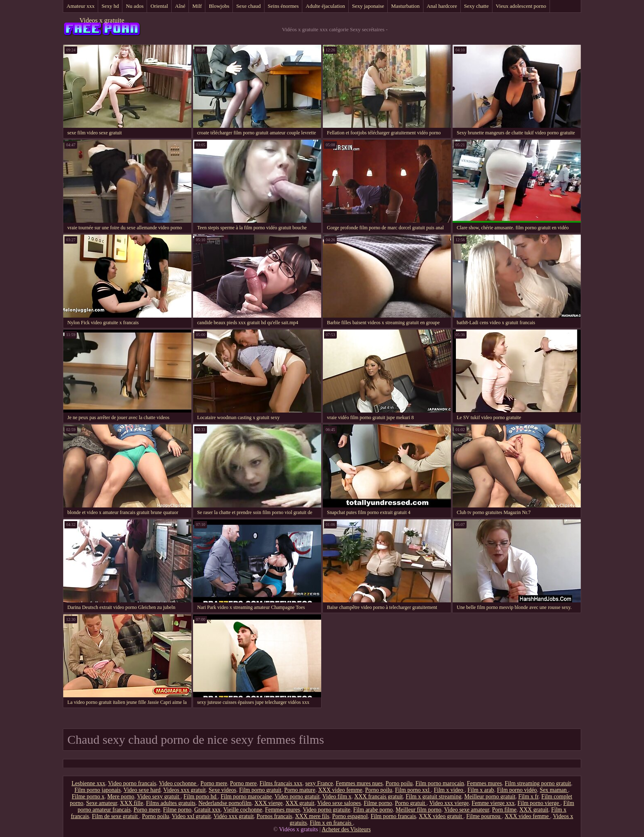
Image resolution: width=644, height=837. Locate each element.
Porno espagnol (350, 816)
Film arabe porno (373, 810)
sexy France (319, 783)
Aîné (180, 6)
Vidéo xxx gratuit (234, 816)
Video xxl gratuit (191, 816)
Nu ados (135, 6)
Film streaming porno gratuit (538, 783)
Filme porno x (88, 797)
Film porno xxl (413, 790)
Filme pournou (484, 816)
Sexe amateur (102, 803)
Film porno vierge (539, 803)
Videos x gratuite (102, 20)
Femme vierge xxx (493, 803)
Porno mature (300, 790)
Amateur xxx (80, 6)
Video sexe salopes (339, 803)
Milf (197, 6)
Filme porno (378, 803)
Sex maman (554, 790)
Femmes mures (484, 783)
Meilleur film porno (418, 810)
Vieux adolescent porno (521, 6)
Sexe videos (222, 790)
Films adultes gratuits (171, 803)
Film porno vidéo (517, 790)
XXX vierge (268, 803)
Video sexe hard (142, 790)
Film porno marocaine (246, 797)
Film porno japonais (98, 790)
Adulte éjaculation (325, 6)
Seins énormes (283, 6)
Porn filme (504, 810)
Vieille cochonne (243, 810)
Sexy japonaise (368, 6)
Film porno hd (201, 797)
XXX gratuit (300, 803)
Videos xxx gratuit (185, 790)
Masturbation (405, 6)
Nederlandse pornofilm (225, 803)
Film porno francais (393, 816)
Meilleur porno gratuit (490, 797)
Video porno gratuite (327, 810)
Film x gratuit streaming (434, 797)
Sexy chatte (476, 6)
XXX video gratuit (441, 816)
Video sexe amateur (467, 810)
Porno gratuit (411, 803)
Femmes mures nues (359, 783)
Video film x (337, 797)
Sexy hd (110, 6)
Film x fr (528, 797)
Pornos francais (275, 816)
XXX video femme (340, 790)
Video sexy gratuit (159, 797)
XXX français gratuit (379, 797)
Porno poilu (399, 783)
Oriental (159, 6)
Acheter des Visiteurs (346, 829)
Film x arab (481, 790)
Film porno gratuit (260, 790)
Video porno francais (132, 783)
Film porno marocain (440, 783)
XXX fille (131, 803)
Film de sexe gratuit (116, 816)
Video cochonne (178, 783)
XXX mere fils (312, 816)
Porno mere (214, 783)
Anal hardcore (442, 6)
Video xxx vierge (449, 803)
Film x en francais (331, 823)
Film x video (449, 790)
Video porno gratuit (297, 797)
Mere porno (121, 797)
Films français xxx (281, 783)
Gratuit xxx (207, 810)
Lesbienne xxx (88, 783)
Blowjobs (219, 6)
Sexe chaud (248, 6)
